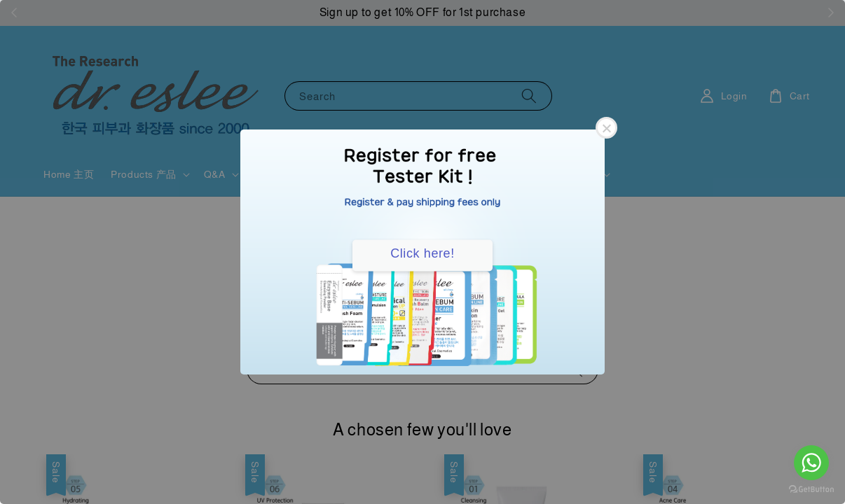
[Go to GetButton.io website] (811, 490)
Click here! (422, 253)
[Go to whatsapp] (811, 463)
